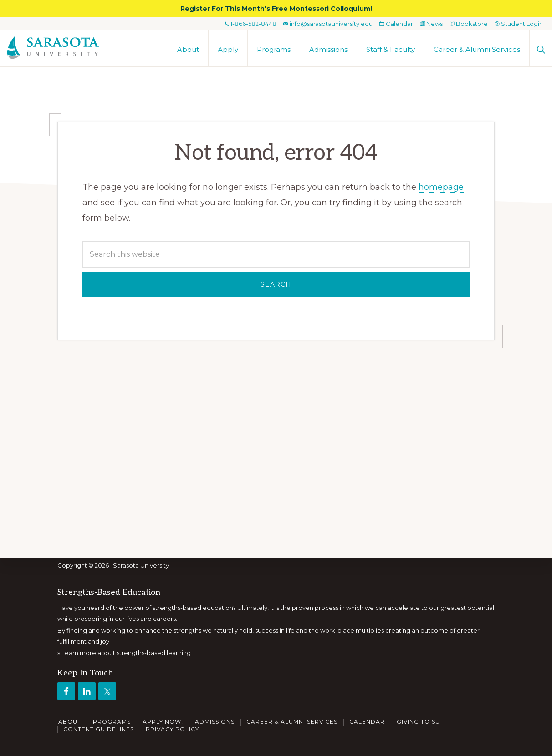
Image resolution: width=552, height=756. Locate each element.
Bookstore (469, 24)
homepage (441, 187)
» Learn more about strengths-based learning (124, 653)
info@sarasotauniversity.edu (328, 24)
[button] (541, 48)
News (431, 24)
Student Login (519, 24)
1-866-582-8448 (250, 24)
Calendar (396, 24)
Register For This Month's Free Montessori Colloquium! (276, 9)
